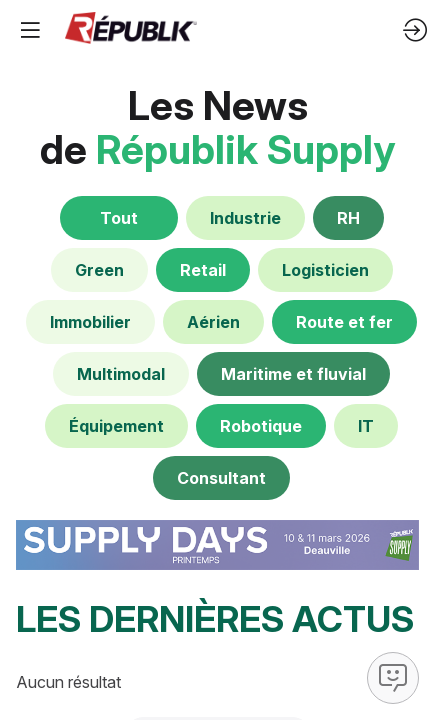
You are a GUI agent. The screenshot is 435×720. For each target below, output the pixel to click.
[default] (245, 218)
